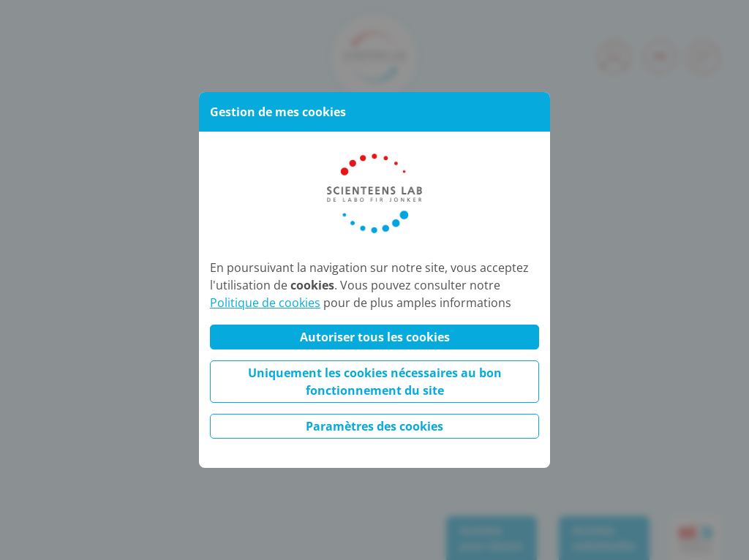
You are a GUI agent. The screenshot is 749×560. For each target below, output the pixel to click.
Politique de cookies (265, 303)
